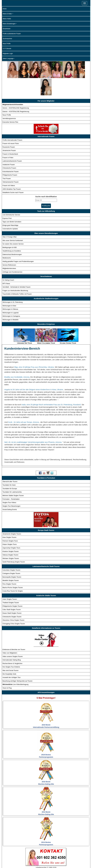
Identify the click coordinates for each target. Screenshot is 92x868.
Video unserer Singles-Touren (13, 639)
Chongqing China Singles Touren (14, 606)
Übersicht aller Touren (10, 464)
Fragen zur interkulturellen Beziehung (15, 273)
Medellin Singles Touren (11, 563)
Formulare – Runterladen (11, 482)
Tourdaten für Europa (10, 471)
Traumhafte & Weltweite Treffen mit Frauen (17, 277)
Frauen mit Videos (9, 168)
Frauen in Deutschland (10, 137)
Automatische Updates (10, 211)
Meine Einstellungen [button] (9, 24)
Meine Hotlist (7, 19)
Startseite (12, 857)
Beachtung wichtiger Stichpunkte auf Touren (17, 664)
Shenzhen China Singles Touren (13, 603)
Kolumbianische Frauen (11, 154)
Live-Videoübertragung (15, 667)
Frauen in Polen (8, 140)
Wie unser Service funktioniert (13, 223)
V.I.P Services (46, 861)
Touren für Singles (26, 857)
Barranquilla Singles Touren (12, 560)
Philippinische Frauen (10, 158)
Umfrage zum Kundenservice (12, 255)
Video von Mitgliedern (10, 635)
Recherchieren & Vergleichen (12, 646)
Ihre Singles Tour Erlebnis (11, 650)
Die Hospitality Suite (9, 657)
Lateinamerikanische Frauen (12, 144)
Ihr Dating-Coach (8, 263)
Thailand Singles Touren (11, 585)
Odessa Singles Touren (10, 537)
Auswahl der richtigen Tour (12, 660)
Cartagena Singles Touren (11, 556)
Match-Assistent (31, 861)
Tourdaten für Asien (9, 468)
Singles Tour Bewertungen (11, 489)
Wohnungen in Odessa (10, 292)
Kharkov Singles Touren (11, 534)
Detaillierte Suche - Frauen (73, 857)
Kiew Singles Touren (9, 520)
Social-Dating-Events (10, 492)
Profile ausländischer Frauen (12, 34)
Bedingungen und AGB (46, 866)
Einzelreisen (7, 29)
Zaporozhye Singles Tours (11, 530)
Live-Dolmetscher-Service (11, 197)
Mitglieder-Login (8, 54)
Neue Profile (7, 44)
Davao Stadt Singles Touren (12, 596)
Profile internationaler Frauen (12, 123)
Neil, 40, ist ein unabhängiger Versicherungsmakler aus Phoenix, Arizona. (33, 425)
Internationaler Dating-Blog (12, 643)
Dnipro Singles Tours (10, 527)
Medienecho (7, 241)
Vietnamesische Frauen (11, 165)
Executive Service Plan (10, 105)
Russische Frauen (9, 130)
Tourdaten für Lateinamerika (12, 475)
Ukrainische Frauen (9, 133)
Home (5, 9)
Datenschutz (82, 861)
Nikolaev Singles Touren (11, 541)
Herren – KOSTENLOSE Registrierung (16, 91)
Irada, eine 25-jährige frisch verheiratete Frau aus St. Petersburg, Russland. (52, 387)
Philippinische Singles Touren (12, 589)
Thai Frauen (7, 161)
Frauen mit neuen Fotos (11, 126)
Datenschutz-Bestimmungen (12, 237)
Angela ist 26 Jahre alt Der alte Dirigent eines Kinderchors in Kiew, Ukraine (34, 372)
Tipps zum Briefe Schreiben (12, 204)
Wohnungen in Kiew (9, 288)
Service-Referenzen (9, 248)
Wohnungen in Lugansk (11, 295)
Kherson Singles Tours (10, 523)
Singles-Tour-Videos (9, 485)
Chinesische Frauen (9, 151)
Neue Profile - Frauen (13, 861)
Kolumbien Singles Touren (11, 553)
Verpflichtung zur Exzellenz (12, 234)
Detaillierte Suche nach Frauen (13, 175)
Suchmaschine (7, 39)
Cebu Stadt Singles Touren (12, 592)
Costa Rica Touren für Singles (13, 574)
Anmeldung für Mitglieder (64, 861)
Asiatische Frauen (9, 147)
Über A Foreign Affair (10, 219)
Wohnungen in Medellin (11, 302)
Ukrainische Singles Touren (12, 516)
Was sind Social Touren (10, 653)
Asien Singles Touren (10, 582)
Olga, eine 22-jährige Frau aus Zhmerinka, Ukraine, (34, 350)
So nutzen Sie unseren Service (13, 226)
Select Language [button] (8, 58)
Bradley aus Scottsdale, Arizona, (17, 360)
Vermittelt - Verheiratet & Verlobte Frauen (16, 270)
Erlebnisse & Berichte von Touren (14, 632)
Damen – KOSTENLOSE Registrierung (16, 94)
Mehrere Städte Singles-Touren (13, 478)
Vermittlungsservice (9, 101)
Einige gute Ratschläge (10, 208)
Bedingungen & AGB (10, 230)
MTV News (6, 266)
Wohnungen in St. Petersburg (13, 285)
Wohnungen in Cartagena (11, 299)
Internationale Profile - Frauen (48, 857)
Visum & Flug (7, 671)
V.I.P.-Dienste (7, 49)
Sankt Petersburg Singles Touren (14, 544)
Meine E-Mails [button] (7, 14)
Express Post (7, 201)
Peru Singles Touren (9, 567)
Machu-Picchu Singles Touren (13, 570)
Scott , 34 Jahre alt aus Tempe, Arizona (24, 405)
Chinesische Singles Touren (12, 599)
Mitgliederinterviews (9, 251)
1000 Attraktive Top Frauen (12, 172)
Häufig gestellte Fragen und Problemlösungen (18, 244)
